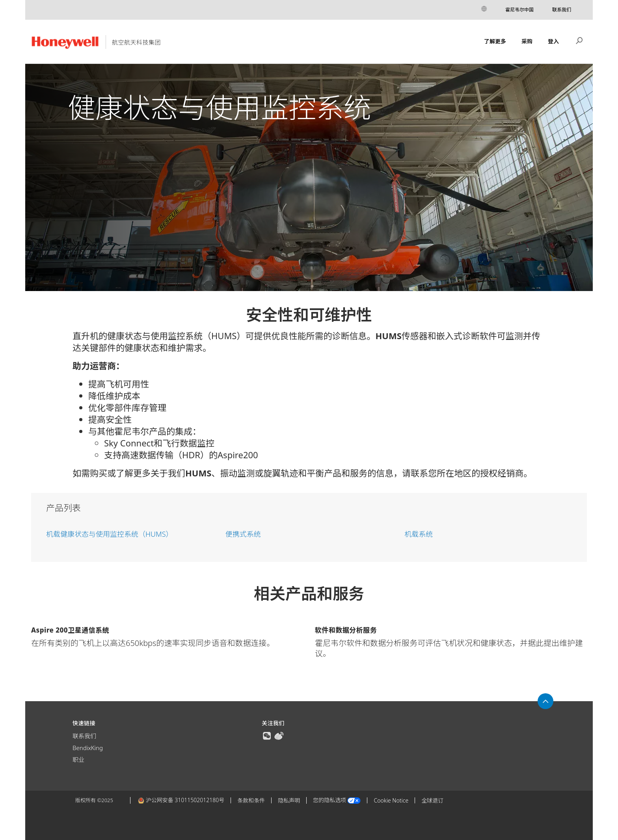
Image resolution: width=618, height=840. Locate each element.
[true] (267, 735)
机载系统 (419, 534)
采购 (527, 41)
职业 (78, 760)
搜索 (579, 40)
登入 (553, 41)
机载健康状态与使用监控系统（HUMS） (110, 534)
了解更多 (495, 41)
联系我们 (562, 10)
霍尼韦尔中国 (519, 10)
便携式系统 (243, 534)
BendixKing (88, 748)
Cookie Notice (391, 800)
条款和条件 (251, 800)
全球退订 (432, 800)
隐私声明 (289, 800)
